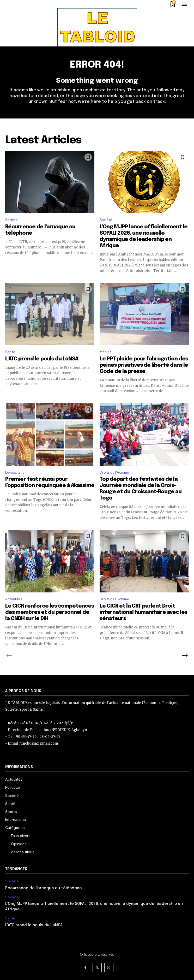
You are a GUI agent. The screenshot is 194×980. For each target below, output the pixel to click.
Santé (10, 352)
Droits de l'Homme (114, 473)
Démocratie (15, 473)
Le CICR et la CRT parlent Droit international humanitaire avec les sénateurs (143, 612)
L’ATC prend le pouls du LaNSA (42, 359)
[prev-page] (9, 656)
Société (11, 220)
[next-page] (185, 656)
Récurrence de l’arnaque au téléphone (44, 888)
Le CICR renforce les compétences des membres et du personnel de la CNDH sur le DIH (50, 612)
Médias (105, 352)
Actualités (14, 599)
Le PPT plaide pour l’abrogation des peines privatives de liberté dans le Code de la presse (144, 365)
